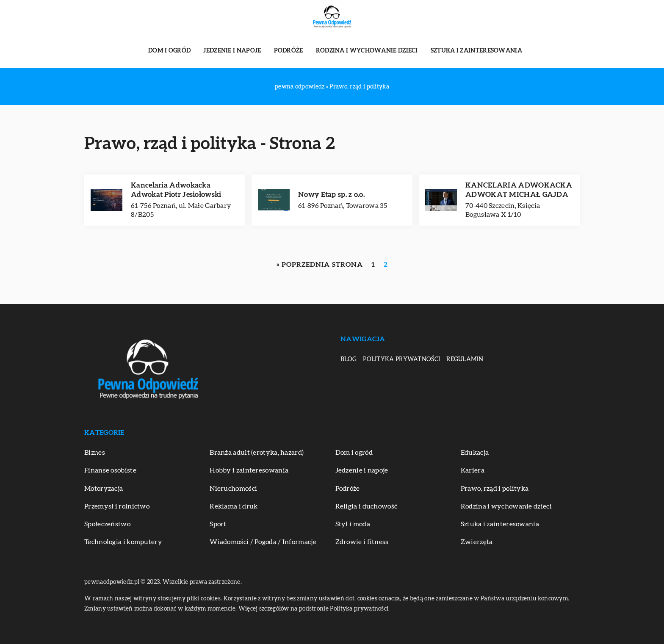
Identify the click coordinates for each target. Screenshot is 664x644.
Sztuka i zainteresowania (476, 51)
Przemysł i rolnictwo (117, 506)
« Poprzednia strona (320, 265)
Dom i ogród (169, 51)
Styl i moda (353, 524)
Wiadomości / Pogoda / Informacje (263, 542)
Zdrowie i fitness (362, 542)
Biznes (95, 453)
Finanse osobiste (110, 470)
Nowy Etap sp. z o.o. (331, 195)
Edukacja (475, 453)
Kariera (473, 470)
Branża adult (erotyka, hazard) (257, 453)
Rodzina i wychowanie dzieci (367, 51)
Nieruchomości (233, 489)
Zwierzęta (477, 542)
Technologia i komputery (123, 542)
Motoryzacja (104, 489)
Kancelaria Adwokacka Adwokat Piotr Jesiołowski (176, 190)
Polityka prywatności (401, 359)
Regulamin (465, 359)
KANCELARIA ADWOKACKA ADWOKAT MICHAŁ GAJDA (519, 190)
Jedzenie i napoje (232, 51)
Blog (349, 359)
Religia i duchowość (367, 506)
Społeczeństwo (107, 524)
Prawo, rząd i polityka (495, 489)
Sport (218, 524)
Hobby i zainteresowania (249, 470)
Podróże (289, 51)
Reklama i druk (234, 506)
